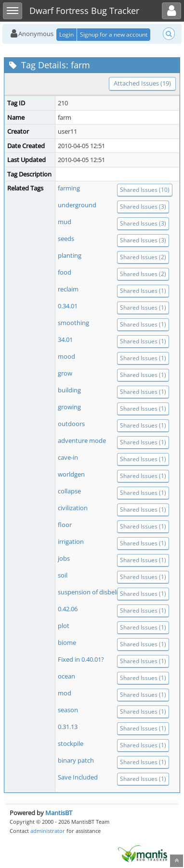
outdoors (71, 424)
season (68, 710)
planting (70, 255)
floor (65, 525)
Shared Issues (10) (145, 190)
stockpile (71, 743)
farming (69, 188)
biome (67, 642)
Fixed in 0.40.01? (81, 659)
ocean (66, 676)
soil (63, 575)
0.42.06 (68, 609)
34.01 (65, 340)
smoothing (73, 323)
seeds (66, 239)
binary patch (76, 760)
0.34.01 (68, 306)
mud (65, 222)
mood (66, 356)
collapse (69, 491)
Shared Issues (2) (143, 257)
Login (66, 34)
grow (65, 373)
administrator (48, 831)
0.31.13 (68, 727)
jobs (64, 558)
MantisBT (59, 813)
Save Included (78, 777)
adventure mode (82, 440)
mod (65, 693)
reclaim (68, 289)
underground (77, 205)
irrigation (71, 541)
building (69, 390)
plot (64, 626)
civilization (73, 508)
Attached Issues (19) (142, 83)
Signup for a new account (114, 34)
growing (69, 407)
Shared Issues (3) (143, 207)
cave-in (68, 457)
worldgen (71, 474)
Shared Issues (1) (143, 291)
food (65, 272)
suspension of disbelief (90, 592)
